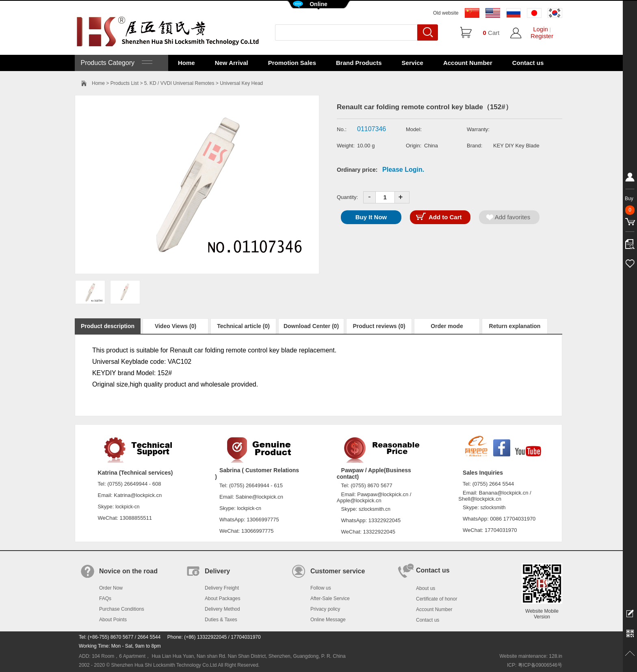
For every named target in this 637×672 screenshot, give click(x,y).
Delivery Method (222, 609)
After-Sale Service (330, 599)
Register (542, 36)
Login (541, 29)
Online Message (328, 620)
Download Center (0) (311, 326)
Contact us (528, 63)
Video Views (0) (175, 326)
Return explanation (515, 326)
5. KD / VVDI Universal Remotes (179, 83)
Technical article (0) (243, 326)
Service (413, 63)
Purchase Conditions (122, 609)
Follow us (321, 588)
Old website (446, 13)
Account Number (468, 63)
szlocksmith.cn (375, 509)
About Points (113, 620)
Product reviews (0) (379, 326)
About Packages (222, 599)
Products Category (116, 63)
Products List (125, 83)
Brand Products (359, 63)
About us (426, 588)
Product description (108, 326)
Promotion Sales (292, 63)
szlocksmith (493, 508)
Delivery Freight (222, 588)
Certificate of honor (437, 599)
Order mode (447, 326)
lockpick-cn (127, 507)
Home (186, 63)
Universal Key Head (241, 83)
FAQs (105, 599)
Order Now (111, 588)
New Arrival (232, 63)
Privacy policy (325, 609)
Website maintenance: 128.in (531, 656)
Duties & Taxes (221, 620)
